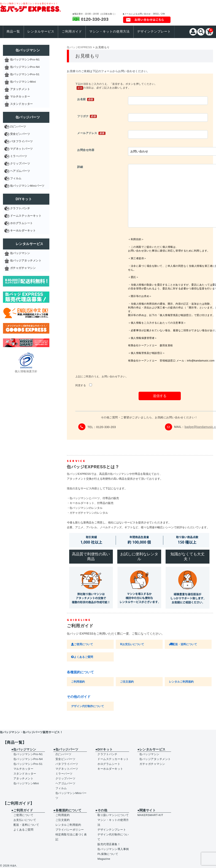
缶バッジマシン (20, 253)
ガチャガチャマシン (23, 268)
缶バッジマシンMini (23, 82)
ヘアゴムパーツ (20, 171)
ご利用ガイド (72, 31)
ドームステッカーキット (26, 216)
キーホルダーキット (23, 231)
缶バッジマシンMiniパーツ (27, 186)
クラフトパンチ (20, 208)
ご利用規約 (78, 682)
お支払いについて (132, 644)
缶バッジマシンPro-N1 (25, 60)
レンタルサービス (41, 31)
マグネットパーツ (22, 149)
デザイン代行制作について (88, 706)
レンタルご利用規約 (181, 682)
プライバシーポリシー (70, 830)
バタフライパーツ (22, 141)
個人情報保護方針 (26, 371)
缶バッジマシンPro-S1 (25, 74)
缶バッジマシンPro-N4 (25, 67)
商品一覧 (13, 31)
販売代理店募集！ (109, 844)
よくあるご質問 (82, 657)
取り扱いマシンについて (113, 815)
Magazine (104, 859)
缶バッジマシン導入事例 (113, 849)
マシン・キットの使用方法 (109, 31)
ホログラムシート (22, 223)
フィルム (16, 178)
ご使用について (82, 644)
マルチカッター (20, 97)
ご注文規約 (127, 682)
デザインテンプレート (154, 31)
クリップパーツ (20, 164)
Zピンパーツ (18, 127)
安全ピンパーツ (20, 134)
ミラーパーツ (19, 156)
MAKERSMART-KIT (150, 815)
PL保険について (108, 854)
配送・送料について (183, 644)
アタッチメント (20, 89)
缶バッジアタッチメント (26, 261)
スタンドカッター (22, 104)
